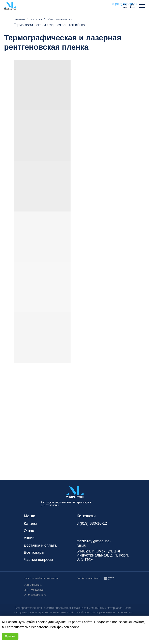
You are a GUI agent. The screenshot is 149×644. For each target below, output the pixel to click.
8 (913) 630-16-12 (91, 525)
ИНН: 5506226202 (34, 590)
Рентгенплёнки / (61, 19)
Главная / (21, 19)
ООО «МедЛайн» (34, 585)
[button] (125, 6)
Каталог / (38, 19)
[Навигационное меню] (142, 6)
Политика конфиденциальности (42, 578)
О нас (29, 531)
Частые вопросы (40, 559)
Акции (30, 538)
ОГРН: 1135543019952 (35, 595)
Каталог (31, 523)
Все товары (35, 552)
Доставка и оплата (41, 545)
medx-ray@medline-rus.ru (95, 543)
